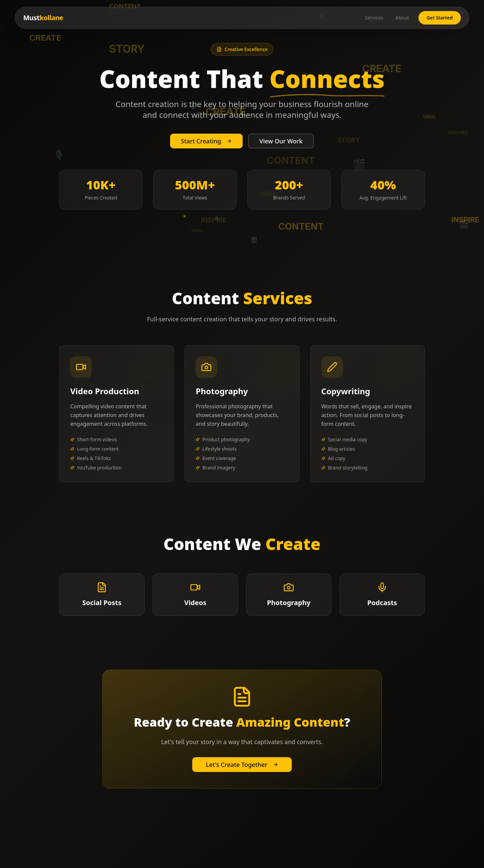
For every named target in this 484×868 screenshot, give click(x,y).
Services (374, 18)
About (402, 18)
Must (43, 18)
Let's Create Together (242, 765)
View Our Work (281, 141)
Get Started (440, 18)
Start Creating (206, 141)
